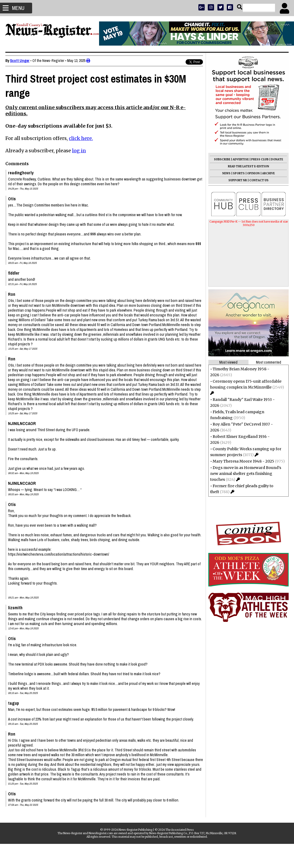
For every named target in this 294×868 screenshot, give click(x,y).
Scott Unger (20, 61)
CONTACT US (259, 180)
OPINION (253, 173)
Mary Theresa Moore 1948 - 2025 (243, 461)
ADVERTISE (241, 159)
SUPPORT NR (238, 180)
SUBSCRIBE (222, 159)
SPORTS (239, 173)
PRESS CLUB (260, 159)
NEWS (226, 173)
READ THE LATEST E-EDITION (248, 166)
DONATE (277, 159)
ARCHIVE (268, 173)
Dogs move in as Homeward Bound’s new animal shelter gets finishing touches (246, 474)
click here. (81, 138)
